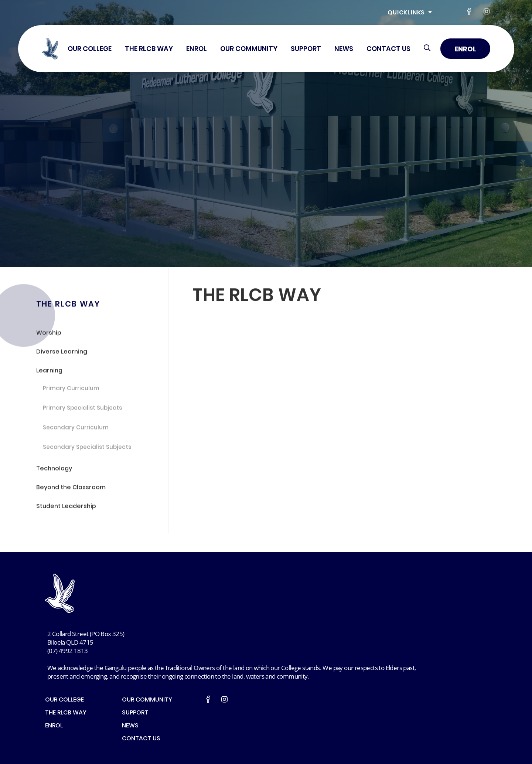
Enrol (465, 50)
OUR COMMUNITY (249, 49)
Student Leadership (66, 508)
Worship (49, 334)
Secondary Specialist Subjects (87, 449)
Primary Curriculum (71, 390)
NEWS (344, 49)
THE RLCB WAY (149, 49)
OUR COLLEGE (90, 49)
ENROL (197, 49)
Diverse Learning (62, 354)
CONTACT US (388, 49)
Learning (49, 372)
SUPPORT (306, 49)
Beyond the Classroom (71, 489)
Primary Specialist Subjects (82, 410)
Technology (54, 470)
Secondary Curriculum (76, 429)
